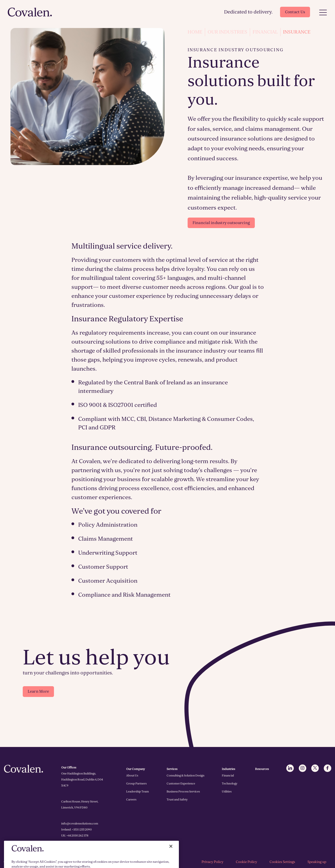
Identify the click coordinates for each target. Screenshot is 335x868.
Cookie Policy (246, 862)
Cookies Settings (282, 862)
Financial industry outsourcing (221, 223)
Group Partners (136, 783)
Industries (228, 769)
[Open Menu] (323, 13)
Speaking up (317, 862)
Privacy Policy (212, 862)
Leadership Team (138, 791)
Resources (262, 769)
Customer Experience (181, 783)
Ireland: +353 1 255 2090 (76, 829)
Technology (230, 783)
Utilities (227, 791)
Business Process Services (183, 791)
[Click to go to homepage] (30, 12)
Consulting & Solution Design (185, 775)
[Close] (171, 859)
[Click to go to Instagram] (303, 768)
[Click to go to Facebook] (328, 768)
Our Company (136, 769)
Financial (265, 32)
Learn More (38, 691)
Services (172, 769)
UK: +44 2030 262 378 (75, 835)
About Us (132, 775)
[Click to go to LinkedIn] (290, 768)
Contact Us (295, 12)
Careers (131, 799)
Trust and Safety (177, 799)
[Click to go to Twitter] (315, 768)
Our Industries (227, 32)
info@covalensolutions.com (80, 823)
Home (195, 32)
